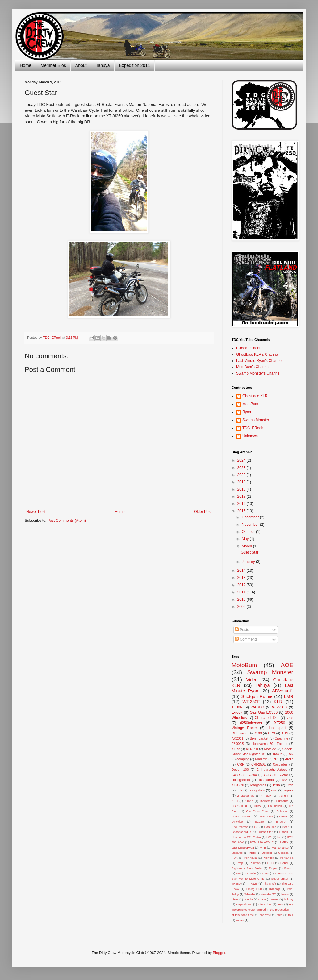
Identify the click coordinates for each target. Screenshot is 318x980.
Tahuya (103, 65)
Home (25, 65)
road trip (262, 759)
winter (240, 920)
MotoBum (250, 404)
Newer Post (36, 512)
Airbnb (249, 801)
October (249, 532)
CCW (257, 806)
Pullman (255, 863)
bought (248, 899)
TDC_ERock (253, 428)
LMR (289, 696)
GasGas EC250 (276, 775)
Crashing (281, 738)
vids (290, 718)
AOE (287, 665)
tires (279, 915)
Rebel (284, 863)
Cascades (280, 764)
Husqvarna (266, 780)
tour (291, 915)
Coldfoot (282, 811)
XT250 (280, 723)
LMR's (284, 842)
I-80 (269, 837)
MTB (263, 847)
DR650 (284, 816)
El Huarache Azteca (272, 770)
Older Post (203, 512)
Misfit (252, 853)
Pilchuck (268, 858)
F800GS (238, 744)
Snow (265, 873)
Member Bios (53, 65)
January (249, 562)
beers (285, 894)
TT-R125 (252, 884)
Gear (285, 827)
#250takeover (251, 723)
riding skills (257, 790)
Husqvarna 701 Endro (246, 837)
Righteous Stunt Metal (247, 868)
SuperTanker (280, 879)
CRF (241, 764)
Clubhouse (240, 733)
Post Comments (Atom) (67, 521)
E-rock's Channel (250, 348)
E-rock (237, 712)
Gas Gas (270, 827)
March (247, 546)
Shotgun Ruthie (257, 696)
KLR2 (236, 749)
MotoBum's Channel (253, 367)
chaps (262, 899)
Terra (276, 785)
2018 (242, 489)
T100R (237, 707)
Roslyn (289, 868)
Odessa (283, 853)
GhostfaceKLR (241, 832)
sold (274, 790)
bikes (235, 899)
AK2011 (237, 738)
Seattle (251, 873)
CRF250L (258, 764)
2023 (242, 468)
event (275, 899)
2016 (242, 504)
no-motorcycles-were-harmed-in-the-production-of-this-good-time (262, 909)
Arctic (289, 759)
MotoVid (270, 749)
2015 (242, 511)
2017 (242, 496)
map (280, 904)
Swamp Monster (256, 420)
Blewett (265, 801)
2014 (242, 571)
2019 (242, 482)
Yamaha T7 (268, 894)
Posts (242, 630)
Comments (246, 639)
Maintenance (280, 847)
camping (243, 759)
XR (291, 754)
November (251, 525)
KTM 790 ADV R (262, 842)
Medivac (237, 853)
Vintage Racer (244, 728)
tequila (288, 790)
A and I (283, 796)
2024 (242, 460)
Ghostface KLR (255, 396)
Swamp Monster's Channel (258, 373)
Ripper (273, 868)
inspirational (244, 904)
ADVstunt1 (283, 691)
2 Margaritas (246, 796)
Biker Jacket (259, 738)
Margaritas (258, 785)
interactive (265, 904)
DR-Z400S (266, 816)
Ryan (247, 412)
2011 (242, 592)
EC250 (259, 822)
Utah (290, 785)
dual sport (276, 728)
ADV (285, 733)
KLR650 (252, 749)
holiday (289, 899)
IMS (285, 780)
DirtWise (237, 822)
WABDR (257, 707)
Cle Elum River (257, 811)
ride (240, 790)
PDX (235, 858)
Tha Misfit (270, 884)
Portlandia (287, 858)
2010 (242, 600)
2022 (242, 475)
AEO (235, 801)
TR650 (236, 884)
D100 (258, 733)
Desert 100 (240, 770)
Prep (240, 863)
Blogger (219, 953)
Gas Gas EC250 (244, 775)
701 (276, 759)
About (81, 65)
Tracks (277, 754)
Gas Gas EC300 (264, 712)
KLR (278, 702)
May (246, 539)
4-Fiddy (266, 796)
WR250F (251, 702)
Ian (279, 837)
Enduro (281, 822)
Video (252, 680)
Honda (284, 832)
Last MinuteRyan (243, 847)
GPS (272, 733)
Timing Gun (254, 889)
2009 (242, 607)
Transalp (274, 889)
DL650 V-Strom (242, 816)
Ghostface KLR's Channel (257, 355)
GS (256, 827)
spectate (265, 915)
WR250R (280, 707)
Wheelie (250, 894)
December (251, 517)
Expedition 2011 (135, 65)
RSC (270, 863)
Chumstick (275, 806)
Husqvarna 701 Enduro (270, 744)
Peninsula (250, 858)
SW (238, 873)
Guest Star (250, 552)
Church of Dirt (267, 718)
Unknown (250, 436)
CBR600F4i (239, 806)
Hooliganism (241, 780)
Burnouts (282, 801)
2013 (242, 578)
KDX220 (238, 785)
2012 (242, 585)
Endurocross (240, 827)
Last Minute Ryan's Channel (259, 361)
